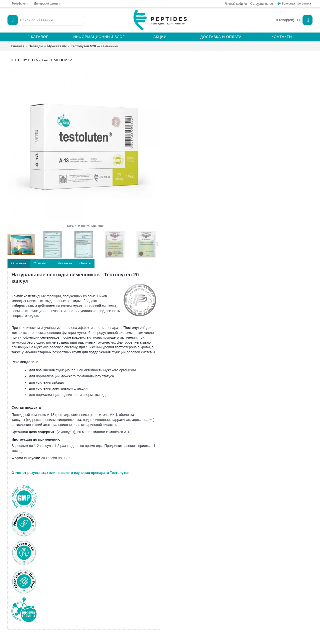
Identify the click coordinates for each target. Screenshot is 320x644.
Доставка (65, 263)
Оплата (85, 263)
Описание (19, 263)
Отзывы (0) (42, 263)
